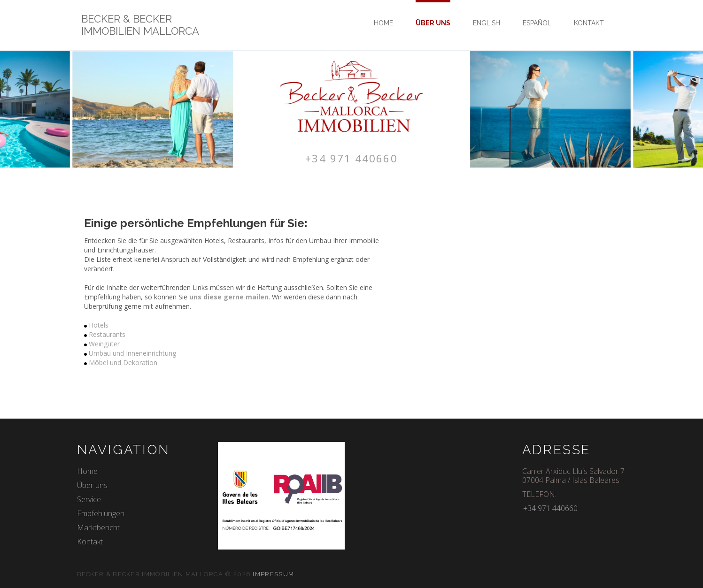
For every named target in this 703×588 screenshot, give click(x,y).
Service (89, 499)
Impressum (273, 574)
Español (537, 23)
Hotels (99, 325)
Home (383, 23)
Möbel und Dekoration (123, 363)
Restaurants (107, 334)
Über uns (433, 23)
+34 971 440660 (352, 158)
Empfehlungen (101, 513)
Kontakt (589, 23)
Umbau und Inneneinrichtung (132, 353)
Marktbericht (98, 527)
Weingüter (104, 344)
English (487, 23)
